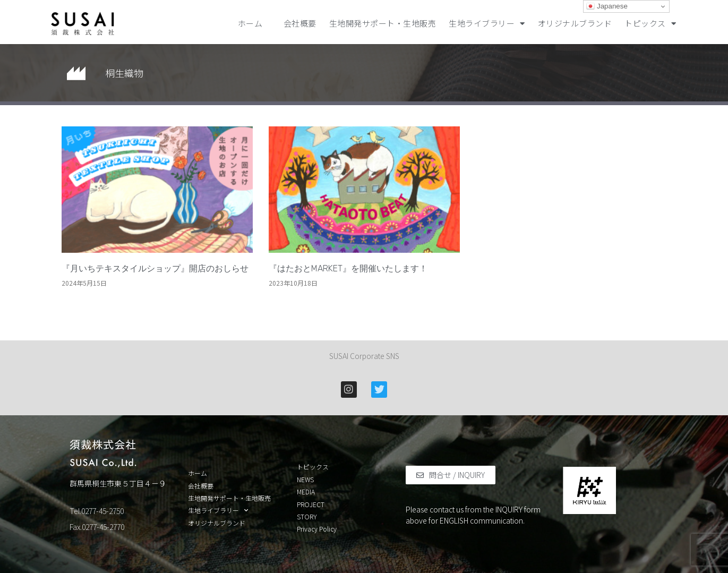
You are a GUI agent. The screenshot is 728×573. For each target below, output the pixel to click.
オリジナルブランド (575, 23)
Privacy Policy (317, 529)
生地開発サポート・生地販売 (383, 23)
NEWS (305, 480)
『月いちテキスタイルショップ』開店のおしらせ (155, 268)
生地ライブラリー (487, 24)
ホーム (254, 23)
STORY (307, 517)
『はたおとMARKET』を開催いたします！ (348, 268)
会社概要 (300, 23)
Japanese (607, 6)
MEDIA (306, 492)
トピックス (650, 24)
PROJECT (311, 504)
